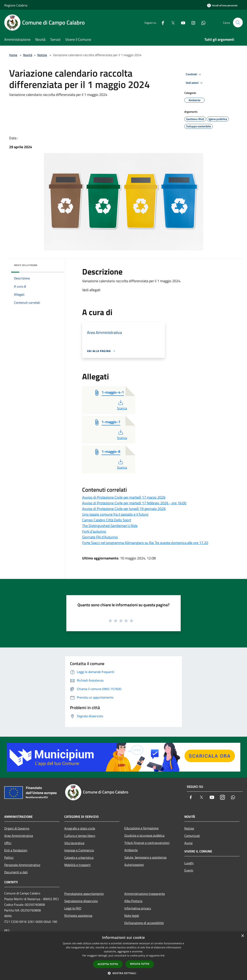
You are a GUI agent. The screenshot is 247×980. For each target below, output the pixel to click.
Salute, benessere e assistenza (145, 857)
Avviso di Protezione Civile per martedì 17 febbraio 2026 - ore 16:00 (134, 503)
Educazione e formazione (141, 828)
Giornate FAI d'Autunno (100, 537)
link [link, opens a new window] (163, 956)
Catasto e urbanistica (79, 858)
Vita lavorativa (74, 843)
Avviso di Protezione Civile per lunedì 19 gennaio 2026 (124, 509)
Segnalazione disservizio (81, 901)
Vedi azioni (195, 83)
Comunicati (192, 836)
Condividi (194, 74)
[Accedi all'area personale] (222, 5)
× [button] (242, 936)
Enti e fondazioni (16, 850)
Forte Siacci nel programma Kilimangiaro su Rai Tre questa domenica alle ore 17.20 (145, 543)
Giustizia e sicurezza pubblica (144, 835)
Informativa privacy (138, 908)
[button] (123, 973)
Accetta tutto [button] (108, 964)
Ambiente (131, 850)
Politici (9, 858)
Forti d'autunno (94, 531)
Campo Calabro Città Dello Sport (107, 520)
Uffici (8, 843)
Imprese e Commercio (79, 850)
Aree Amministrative (19, 836)
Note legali (132, 916)
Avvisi (188, 843)
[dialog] (123, 956)
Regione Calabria (16, 5)
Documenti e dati (16, 872)
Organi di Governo (17, 828)
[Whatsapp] (202, 22)
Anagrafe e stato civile (80, 828)
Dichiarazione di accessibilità (144, 923)
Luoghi (189, 863)
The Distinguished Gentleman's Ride (110, 526)
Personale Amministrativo (22, 865)
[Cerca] (238, 23)
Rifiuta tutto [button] (140, 964)
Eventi (189, 870)
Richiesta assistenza (78, 916)
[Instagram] (192, 22)
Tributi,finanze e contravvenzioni (147, 843)
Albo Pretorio (133, 901)
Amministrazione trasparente (145, 894)
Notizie (42, 55)
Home (13, 55)
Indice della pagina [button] (26, 265)
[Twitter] (171, 22)
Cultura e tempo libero (80, 836)
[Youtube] (181, 22)
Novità (28, 55)
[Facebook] (161, 22)
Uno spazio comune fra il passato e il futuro (115, 514)
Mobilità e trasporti (77, 865)
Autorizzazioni (134, 865)
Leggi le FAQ (73, 908)
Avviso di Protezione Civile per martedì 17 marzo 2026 (124, 497)
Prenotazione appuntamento (84, 894)
